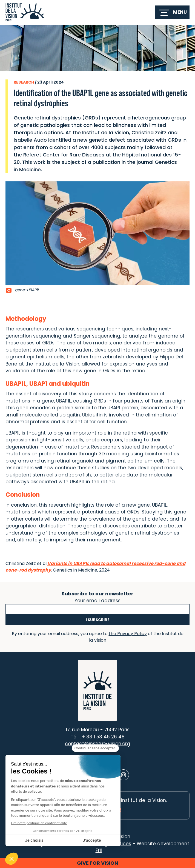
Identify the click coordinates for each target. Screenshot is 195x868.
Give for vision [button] (97, 863)
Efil (99, 850)
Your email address (97, 600)
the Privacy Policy (128, 634)
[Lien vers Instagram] (124, 775)
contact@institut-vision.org (97, 744)
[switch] (172, 12)
